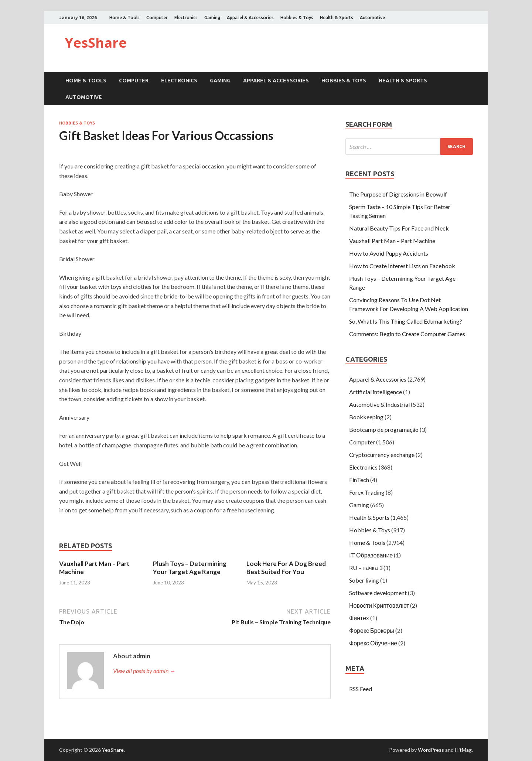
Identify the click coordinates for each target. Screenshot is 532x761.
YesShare (96, 43)
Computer (157, 18)
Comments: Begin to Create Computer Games (407, 334)
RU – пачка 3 (366, 568)
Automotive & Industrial (379, 404)
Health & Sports (337, 18)
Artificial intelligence (376, 392)
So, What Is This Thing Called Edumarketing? (406, 321)
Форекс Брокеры (372, 630)
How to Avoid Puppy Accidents (389, 253)
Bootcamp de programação (384, 429)
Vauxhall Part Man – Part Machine (392, 241)
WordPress (431, 750)
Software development (378, 593)
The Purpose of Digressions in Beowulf (398, 194)
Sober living (364, 580)
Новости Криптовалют (379, 605)
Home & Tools (125, 18)
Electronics (186, 18)
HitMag (463, 750)
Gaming (212, 18)
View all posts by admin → (144, 671)
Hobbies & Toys (297, 18)
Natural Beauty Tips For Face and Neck (399, 228)
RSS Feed (361, 689)
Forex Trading (367, 492)
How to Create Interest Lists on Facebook (402, 266)
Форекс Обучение (373, 643)
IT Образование (371, 555)
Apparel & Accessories (250, 18)
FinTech (359, 480)
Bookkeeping (366, 417)
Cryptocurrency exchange (382, 455)
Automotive (372, 18)
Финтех (359, 618)
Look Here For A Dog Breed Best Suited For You (286, 568)
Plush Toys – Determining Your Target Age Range (190, 568)
